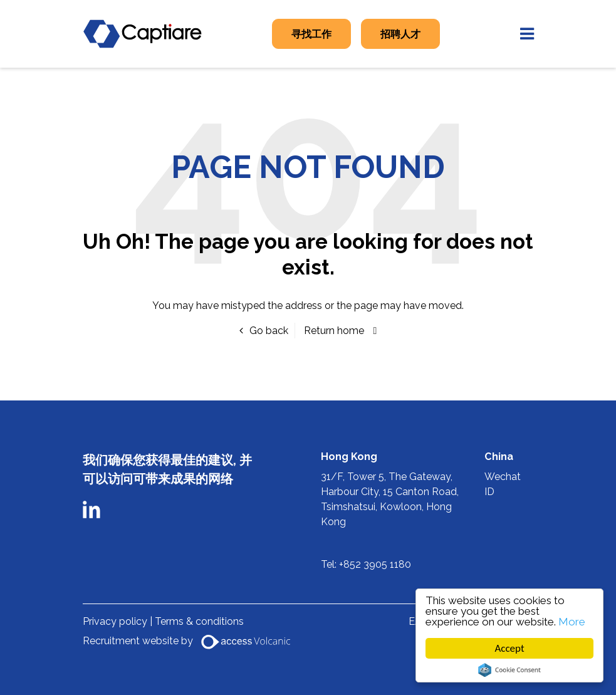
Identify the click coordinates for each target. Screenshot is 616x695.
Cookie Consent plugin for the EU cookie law (509, 670)
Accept (510, 648)
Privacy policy (116, 621)
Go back (269, 331)
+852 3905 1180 (375, 564)
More (572, 622)
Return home (334, 331)
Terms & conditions (199, 621)
